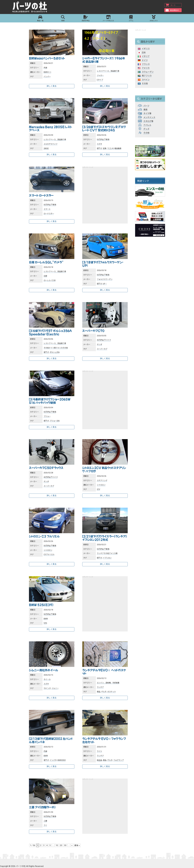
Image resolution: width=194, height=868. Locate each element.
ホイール (47, 679)
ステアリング (102, 481)
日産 (45, 276)
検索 (63, 18)
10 (57, 845)
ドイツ (145, 60)
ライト (99, 751)
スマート (47, 209)
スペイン (146, 80)
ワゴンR (110, 149)
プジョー (47, 416)
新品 (99, 692)
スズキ (99, 144)
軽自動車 (118, 149)
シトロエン (101, 485)
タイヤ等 (147, 113)
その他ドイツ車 (50, 348)
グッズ (146, 129)
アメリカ (59, 348)
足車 (105, 149)
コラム (131, 18)
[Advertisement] (105, 193)
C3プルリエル (49, 555)
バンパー (47, 77)
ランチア (100, 553)
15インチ (47, 688)
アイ (45, 825)
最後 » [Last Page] (77, 845)
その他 (65, 348)
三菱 (45, 821)
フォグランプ (119, 760)
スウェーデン (148, 72)
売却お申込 (86, 18)
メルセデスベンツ (51, 144)
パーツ (146, 106)
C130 (54, 280)
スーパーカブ (102, 349)
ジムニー (55, 688)
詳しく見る (52, 86)
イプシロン (107, 558)
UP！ (105, 284)
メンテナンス (149, 117)
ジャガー (100, 76)
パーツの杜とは (108, 18)
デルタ (104, 692)
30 (65, 845)
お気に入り (154, 18)
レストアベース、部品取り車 (108, 71)
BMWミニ (48, 72)
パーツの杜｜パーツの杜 (30, 7)
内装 (45, 751)
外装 (45, 68)
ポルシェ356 (55, 352)
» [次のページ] (72, 845)
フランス (146, 64)
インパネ (53, 760)
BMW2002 (62, 760)
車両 (145, 110)
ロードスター (49, 214)
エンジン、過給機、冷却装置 (108, 683)
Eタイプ (100, 80)
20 (61, 845)
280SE (46, 149)
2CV (98, 489)
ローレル (47, 280)
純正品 (99, 760)
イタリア (146, 56)
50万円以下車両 (103, 140)
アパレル (147, 125)
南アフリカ (147, 76)
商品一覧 (40, 18)
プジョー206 (55, 421)
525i (45, 623)
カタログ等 (148, 121)
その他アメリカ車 (111, 553)
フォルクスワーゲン (105, 279)
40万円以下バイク (104, 340)
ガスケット (112, 692)
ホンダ (99, 345)
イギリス (146, 49)
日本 (144, 52)
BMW (46, 619)
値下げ (99, 149)
